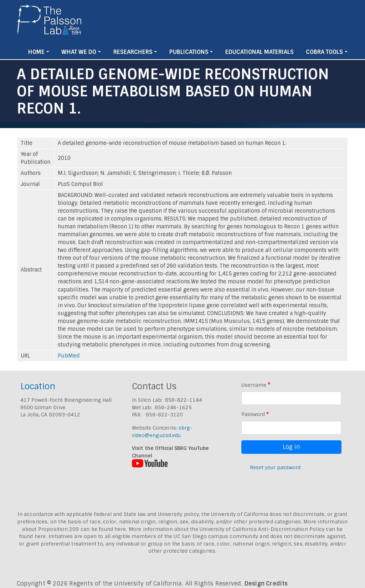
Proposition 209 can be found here (82, 529)
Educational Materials (259, 52)
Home (36, 52)
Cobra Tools (324, 52)
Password (253, 414)
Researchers (133, 52)
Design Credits (266, 584)
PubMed (69, 356)
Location (38, 386)
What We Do (79, 52)
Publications (189, 52)
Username (254, 385)
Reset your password (275, 467)
